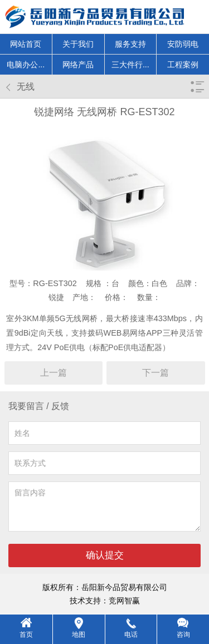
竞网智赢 (124, 601)
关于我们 (78, 44)
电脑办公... (26, 65)
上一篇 (54, 373)
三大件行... (130, 65)
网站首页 (26, 44)
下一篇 (155, 373)
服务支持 (130, 44)
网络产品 (78, 65)
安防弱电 (183, 44)
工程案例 (183, 65)
